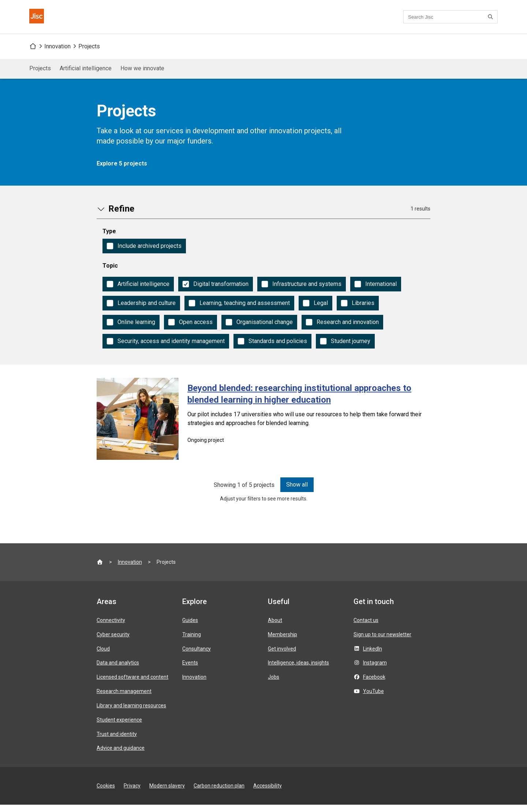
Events (190, 670)
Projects (89, 54)
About (275, 627)
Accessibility (268, 793)
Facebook (374, 684)
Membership (283, 642)
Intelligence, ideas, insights (298, 670)
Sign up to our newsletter (382, 642)
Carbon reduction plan (219, 793)
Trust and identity (117, 741)
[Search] (492, 21)
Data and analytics (118, 670)
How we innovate (142, 76)
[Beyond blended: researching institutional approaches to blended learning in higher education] (263, 426)
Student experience (119, 727)
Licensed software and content (132, 684)
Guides (190, 627)
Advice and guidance (121, 755)
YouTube (373, 699)
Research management (124, 699)
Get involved (282, 656)
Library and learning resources (131, 713)
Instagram (375, 670)
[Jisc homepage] (41, 21)
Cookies (106, 793)
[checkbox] (144, 253)
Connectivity (111, 627)
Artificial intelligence (86, 76)
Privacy (132, 793)
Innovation (57, 54)
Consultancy (197, 656)
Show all (297, 492)
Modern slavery (167, 793)
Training (192, 642)
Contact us (238, 21)
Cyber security (113, 642)
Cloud (103, 656)
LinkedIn (373, 656)
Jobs (274, 684)
